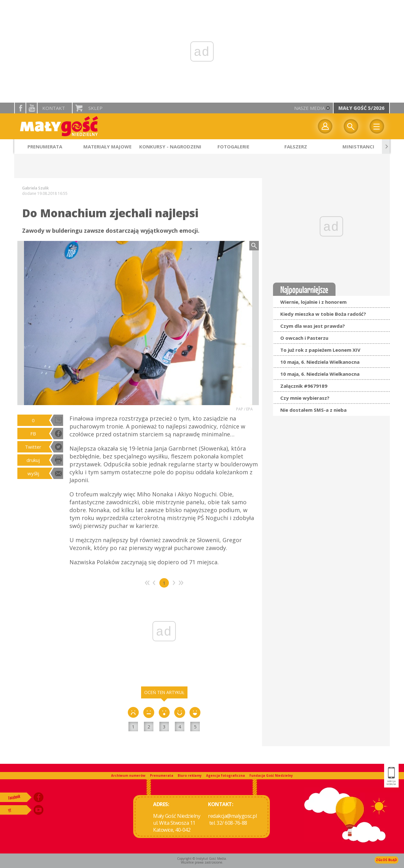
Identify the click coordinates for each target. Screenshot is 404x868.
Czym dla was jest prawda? (313, 326)
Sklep (95, 108)
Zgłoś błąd (386, 860)
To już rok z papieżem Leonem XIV (320, 350)
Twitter (33, 447)
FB (33, 434)
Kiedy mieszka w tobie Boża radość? (323, 314)
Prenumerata (162, 775)
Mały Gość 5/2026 (361, 108)
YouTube (32, 108)
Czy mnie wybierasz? (305, 398)
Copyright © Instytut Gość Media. (202, 859)
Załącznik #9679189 (304, 386)
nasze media (309, 108)
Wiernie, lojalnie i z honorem (313, 302)
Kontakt (54, 108)
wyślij (33, 473)
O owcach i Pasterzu (304, 338)
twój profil (325, 126)
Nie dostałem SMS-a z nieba (313, 410)
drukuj (33, 460)
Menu (377, 126)
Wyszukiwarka (351, 126)
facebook (20, 108)
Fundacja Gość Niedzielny (271, 775)
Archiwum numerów (128, 775)
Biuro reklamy (190, 775)
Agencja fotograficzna (226, 775)
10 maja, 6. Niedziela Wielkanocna (320, 362)
